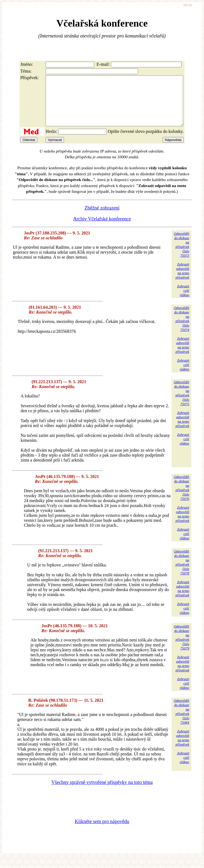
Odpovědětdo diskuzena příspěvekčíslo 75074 (181, 329)
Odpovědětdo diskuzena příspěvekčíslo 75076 (181, 498)
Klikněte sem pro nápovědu (102, 831)
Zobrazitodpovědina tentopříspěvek (182, 281)
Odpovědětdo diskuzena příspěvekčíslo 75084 (181, 721)
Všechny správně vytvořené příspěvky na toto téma (102, 792)
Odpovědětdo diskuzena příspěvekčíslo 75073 (181, 254)
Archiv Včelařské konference (102, 229)
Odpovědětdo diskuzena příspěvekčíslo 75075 (181, 403)
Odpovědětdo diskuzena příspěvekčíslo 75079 (181, 647)
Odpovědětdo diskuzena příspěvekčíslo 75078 (181, 572)
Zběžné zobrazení (102, 218)
